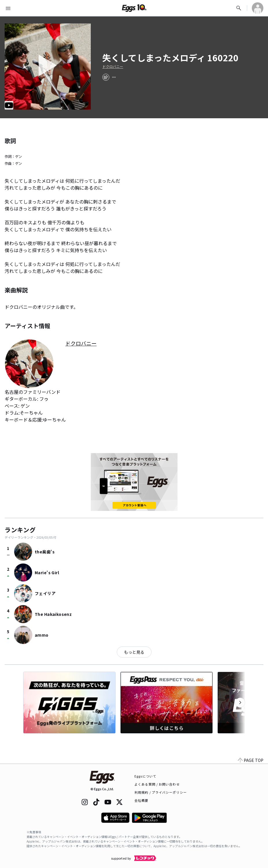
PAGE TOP (251, 760)
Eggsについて (145, 776)
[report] (114, 77)
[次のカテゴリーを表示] (240, 703)
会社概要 (141, 800)
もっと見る (134, 652)
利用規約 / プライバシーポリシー (161, 792)
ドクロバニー (113, 67)
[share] (106, 77)
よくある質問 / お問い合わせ (157, 784)
